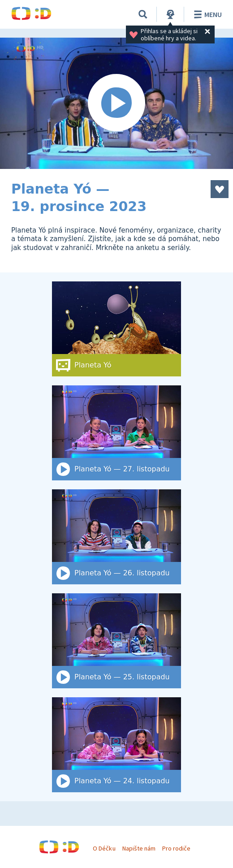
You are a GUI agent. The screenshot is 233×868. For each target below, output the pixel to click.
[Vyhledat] (143, 14)
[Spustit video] (116, 103)
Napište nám (139, 848)
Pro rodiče (176, 848)
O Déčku (104, 848)
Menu (206, 14)
